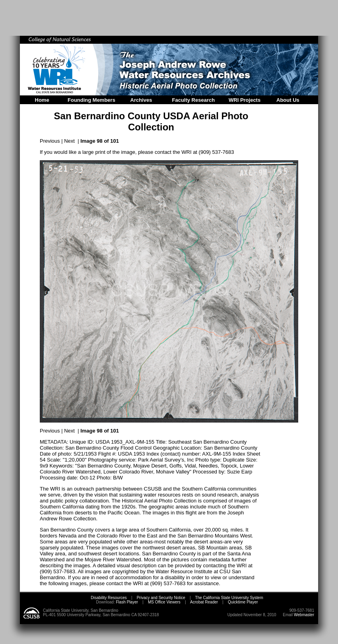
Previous (50, 141)
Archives (141, 100)
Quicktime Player (243, 602)
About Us (288, 100)
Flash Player (126, 602)
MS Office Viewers (164, 602)
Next (69, 141)
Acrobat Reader (204, 602)
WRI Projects (245, 100)
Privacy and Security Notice (161, 598)
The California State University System (229, 598)
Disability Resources (109, 598)
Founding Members (91, 100)
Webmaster (304, 615)
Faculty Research (194, 100)
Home (42, 100)
